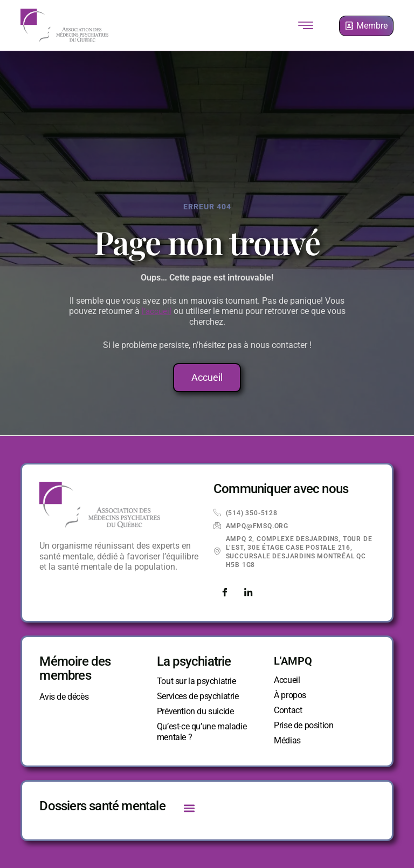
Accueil (287, 680)
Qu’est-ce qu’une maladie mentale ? (202, 732)
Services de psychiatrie (198, 696)
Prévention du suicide (195, 711)
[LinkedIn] (248, 593)
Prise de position (303, 725)
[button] (189, 808)
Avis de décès (64, 697)
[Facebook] (224, 593)
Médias (287, 740)
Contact (288, 710)
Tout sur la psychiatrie (196, 681)
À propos (290, 695)
